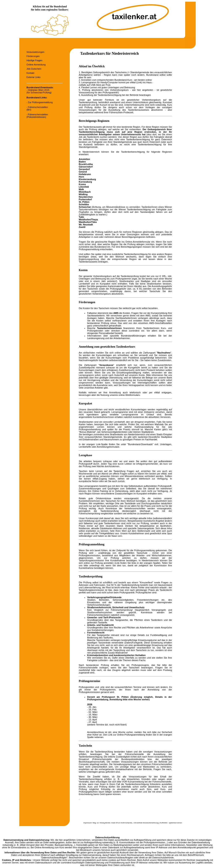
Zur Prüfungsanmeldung (40, 102)
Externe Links (33, 77)
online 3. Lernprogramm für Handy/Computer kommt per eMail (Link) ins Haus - (116, 81)
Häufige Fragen (34, 60)
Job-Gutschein (34, 69)
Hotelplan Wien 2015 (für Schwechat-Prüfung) (39, 91)
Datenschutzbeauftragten (120, 858)
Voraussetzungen (35, 52)
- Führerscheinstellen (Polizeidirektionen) (37, 116)
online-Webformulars (129, 395)
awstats (208, 863)
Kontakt (30, 73)
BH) (29, 110)
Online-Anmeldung (36, 65)
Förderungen (33, 56)
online (118, 353)
